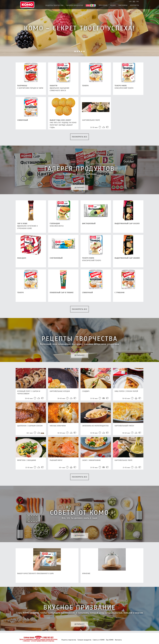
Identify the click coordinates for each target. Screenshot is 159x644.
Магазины (123, 5)
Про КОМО (103, 5)
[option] (79, 28)
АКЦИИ (113, 5)
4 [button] (82, 51)
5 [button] (84, 51)
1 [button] (75, 51)
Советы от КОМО (99, 640)
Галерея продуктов (74, 5)
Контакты (135, 5)
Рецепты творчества (54, 5)
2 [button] (77, 51)
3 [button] (79, 51)
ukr (130, 1)
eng (138, 1)
